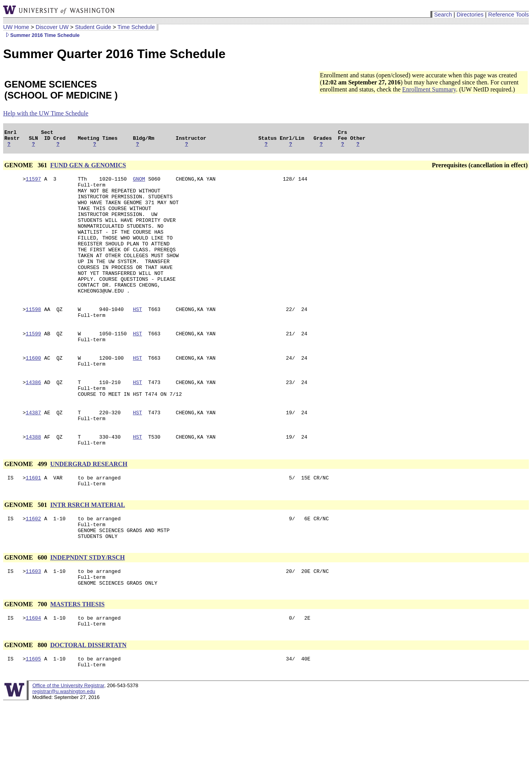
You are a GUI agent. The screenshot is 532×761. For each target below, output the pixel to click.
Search (443, 15)
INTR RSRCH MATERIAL (88, 550)
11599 (34, 364)
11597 (34, 183)
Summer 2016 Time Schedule (41, 35)
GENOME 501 (26, 550)
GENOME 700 (26, 657)
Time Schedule (136, 27)
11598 (34, 337)
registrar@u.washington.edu (64, 749)
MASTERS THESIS (77, 657)
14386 (34, 417)
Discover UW (52, 27)
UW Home (16, 27)
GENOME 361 (26, 169)
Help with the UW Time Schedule (46, 113)
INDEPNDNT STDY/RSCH (87, 607)
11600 (34, 391)
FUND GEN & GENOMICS (88, 169)
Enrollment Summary (429, 89)
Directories (470, 15)
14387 (34, 451)
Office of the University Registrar (68, 743)
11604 (34, 672)
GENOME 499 (26, 506)
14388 (34, 478)
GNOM (139, 183)
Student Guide (93, 27)
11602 (34, 564)
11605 (34, 715)
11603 (34, 622)
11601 (34, 521)
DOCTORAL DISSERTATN (88, 700)
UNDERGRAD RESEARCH (89, 506)
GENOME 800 (26, 700)
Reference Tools (508, 15)
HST (138, 337)
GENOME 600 (26, 607)
